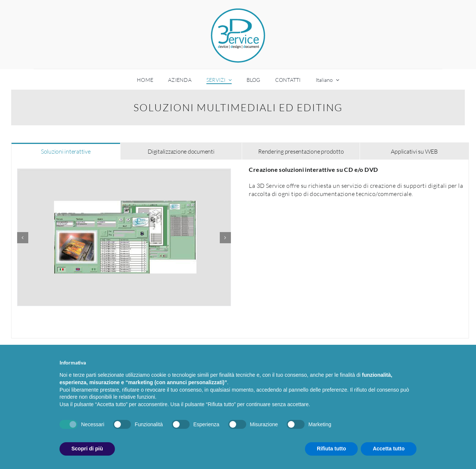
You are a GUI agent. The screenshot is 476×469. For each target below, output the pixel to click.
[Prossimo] (225, 238)
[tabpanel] (240, 249)
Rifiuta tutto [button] (332, 449)
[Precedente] (23, 238)
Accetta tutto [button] (389, 449)
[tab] (66, 151)
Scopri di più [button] (87, 449)
